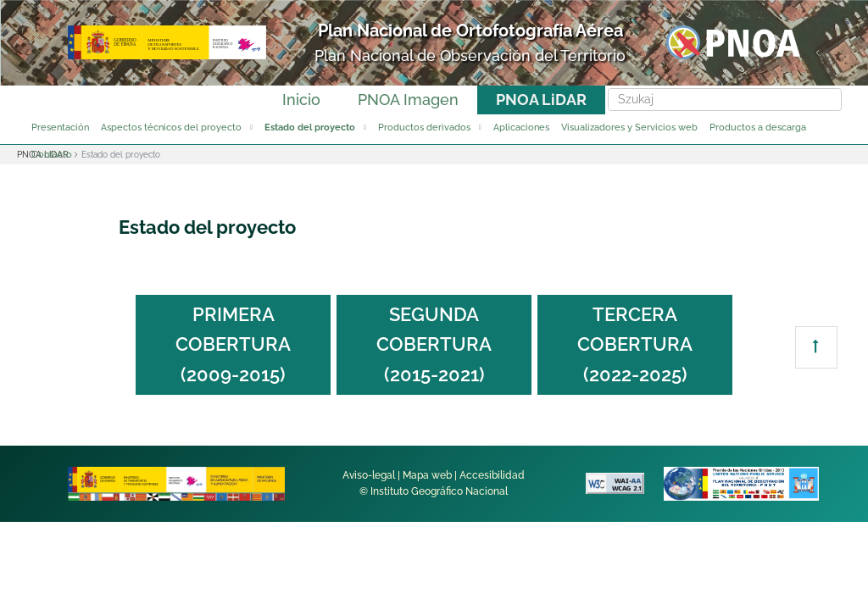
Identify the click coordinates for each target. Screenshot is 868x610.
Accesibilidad (492, 475)
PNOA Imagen (408, 100)
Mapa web (427, 475)
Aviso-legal (369, 475)
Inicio (301, 100)
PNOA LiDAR (541, 100)
